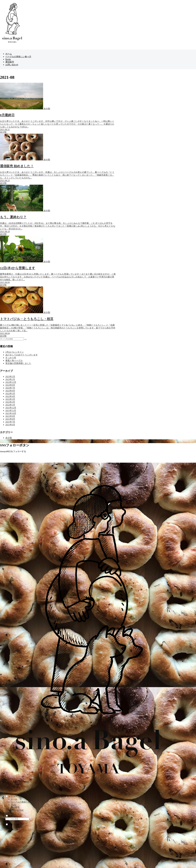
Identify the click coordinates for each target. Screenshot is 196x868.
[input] (12, 339)
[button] (25, 340)
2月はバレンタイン (15, 352)
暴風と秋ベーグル (14, 360)
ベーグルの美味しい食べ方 (24, 802)
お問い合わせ (17, 810)
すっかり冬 (11, 358)
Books (14, 805)
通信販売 (15, 807)
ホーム (14, 799)
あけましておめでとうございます (22, 355)
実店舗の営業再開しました (18, 363)
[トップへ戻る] (1, 830)
